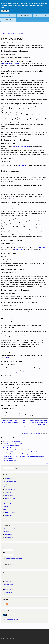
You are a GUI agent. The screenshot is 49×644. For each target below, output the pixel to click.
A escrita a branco (9, 478)
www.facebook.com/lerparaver (11, 63)
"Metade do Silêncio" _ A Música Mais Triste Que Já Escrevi (19, 454)
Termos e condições (9, 590)
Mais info (4, 6)
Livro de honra (8, 579)
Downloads (7, 501)
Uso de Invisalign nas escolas (11, 446)
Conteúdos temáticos (25, 315)
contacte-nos (12, 198)
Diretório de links (9, 495)
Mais (46, 464)
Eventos (6, 510)
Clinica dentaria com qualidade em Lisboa (14, 444)
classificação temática (39, 247)
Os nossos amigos (9, 487)
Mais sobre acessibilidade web (11, 619)
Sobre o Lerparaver (18, 33)
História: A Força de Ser (9, 460)
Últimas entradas (24, 15)
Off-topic (6, 518)
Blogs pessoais (8, 515)
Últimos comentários (41, 15)
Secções (6, 475)
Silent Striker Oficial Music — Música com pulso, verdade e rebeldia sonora (23, 456)
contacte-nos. (5, 357)
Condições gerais (8, 592)
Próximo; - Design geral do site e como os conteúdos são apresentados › (38, 422)
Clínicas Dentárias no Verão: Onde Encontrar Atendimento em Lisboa (22, 450)
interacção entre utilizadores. (21, 372)
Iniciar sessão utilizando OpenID (14, 558)
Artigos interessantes (10, 484)
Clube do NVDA (22, 165)
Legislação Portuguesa (10, 490)
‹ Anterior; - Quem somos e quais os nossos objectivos (10, 421)
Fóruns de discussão (10, 512)
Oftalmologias (8, 493)
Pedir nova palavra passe (11, 560)
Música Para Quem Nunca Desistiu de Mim (14, 448)
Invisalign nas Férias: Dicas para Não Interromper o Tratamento (20, 452)
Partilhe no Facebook (27, 433)
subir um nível (24, 425)
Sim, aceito (5, 10)
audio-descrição (19, 249)
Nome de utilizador (8, 548)
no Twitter (37, 433)
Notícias (6, 507)
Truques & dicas (8, 504)
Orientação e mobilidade (10, 481)
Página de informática (10, 498)
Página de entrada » (8, 33)
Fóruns (8, 15)
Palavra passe (7, 553)
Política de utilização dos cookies (12, 587)
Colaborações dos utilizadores (21, 147)
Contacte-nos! (7, 581)
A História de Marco (8, 458)
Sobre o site (8, 20)
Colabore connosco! (9, 576)
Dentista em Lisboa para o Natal (11, 441)
